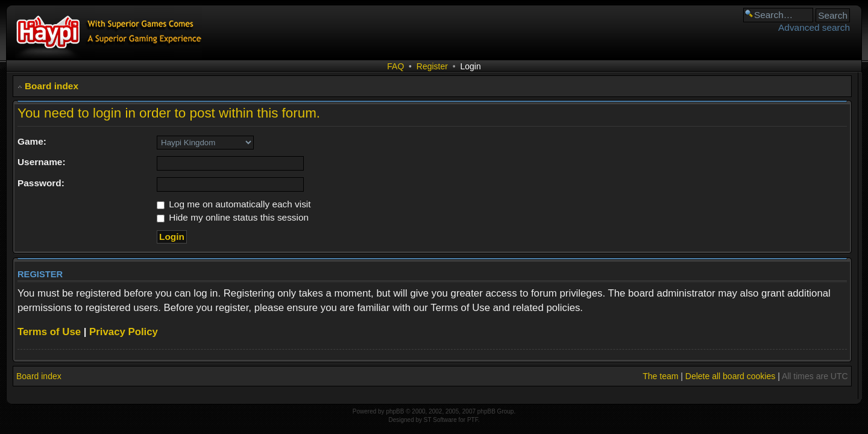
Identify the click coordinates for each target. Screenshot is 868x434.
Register (432, 66)
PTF (473, 420)
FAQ (395, 66)
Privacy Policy (124, 332)
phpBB (395, 411)
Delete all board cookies (730, 376)
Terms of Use (49, 332)
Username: (42, 162)
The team (660, 376)
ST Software (440, 420)
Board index (52, 86)
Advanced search (814, 27)
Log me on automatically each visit (234, 204)
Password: (41, 183)
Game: (32, 141)
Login (470, 66)
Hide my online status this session (233, 217)
